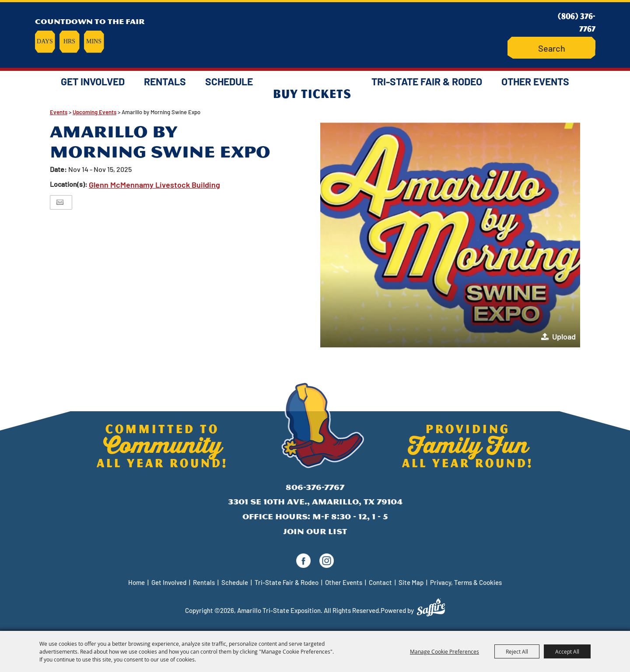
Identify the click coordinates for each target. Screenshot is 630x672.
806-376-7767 (315, 487)
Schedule (229, 81)
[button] (450, 234)
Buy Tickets (312, 93)
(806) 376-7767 (577, 22)
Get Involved (93, 81)
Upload (564, 336)
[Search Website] (551, 48)
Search (528, 48)
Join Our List (315, 531)
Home (136, 582)
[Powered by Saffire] (431, 607)
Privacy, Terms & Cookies (466, 582)
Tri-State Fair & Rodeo (427, 81)
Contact (380, 582)
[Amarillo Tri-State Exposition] (315, 33)
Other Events (535, 81)
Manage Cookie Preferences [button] (444, 651)
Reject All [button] (517, 651)
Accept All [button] (567, 651)
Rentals (165, 81)
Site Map (411, 582)
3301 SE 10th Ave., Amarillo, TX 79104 (315, 502)
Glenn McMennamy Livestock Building (154, 185)
